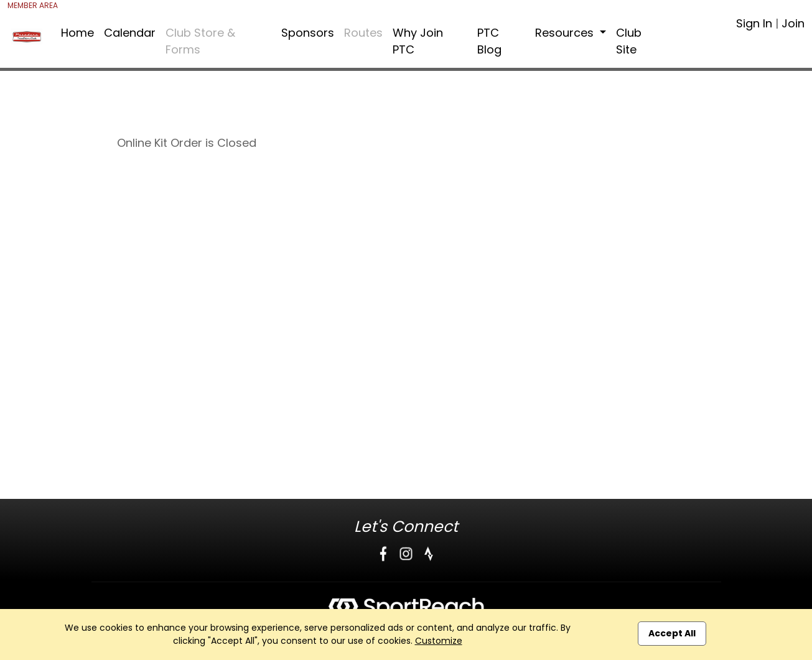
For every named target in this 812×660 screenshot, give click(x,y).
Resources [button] (566, 33)
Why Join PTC (418, 41)
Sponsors (308, 33)
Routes (363, 33)
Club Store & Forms (200, 41)
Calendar (130, 33)
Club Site (629, 41)
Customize (439, 641)
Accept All (672, 633)
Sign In (754, 23)
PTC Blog (489, 41)
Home (77, 33)
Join (793, 23)
